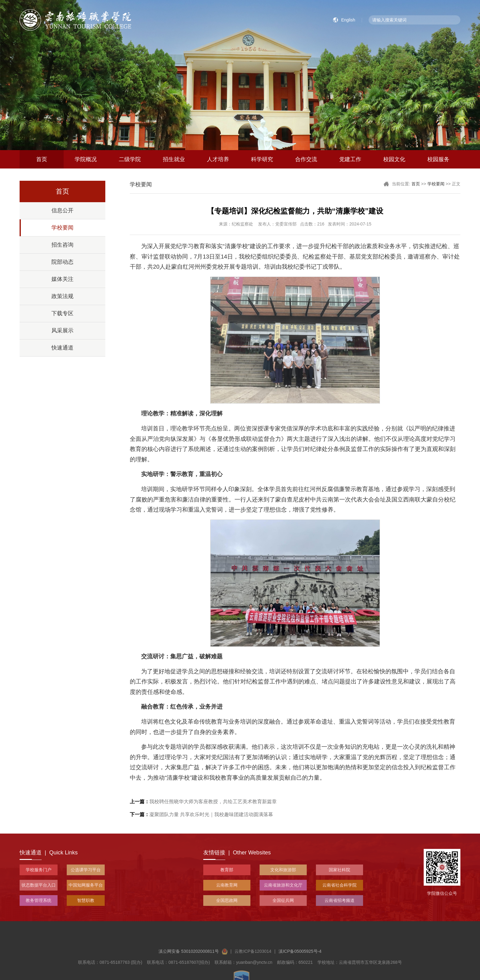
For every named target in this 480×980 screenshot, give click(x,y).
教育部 (227, 870)
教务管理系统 (39, 900)
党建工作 (350, 159)
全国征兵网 (283, 900)
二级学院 (130, 159)
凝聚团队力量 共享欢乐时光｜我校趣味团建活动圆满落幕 (201, 814)
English (348, 20)
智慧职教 (86, 900)
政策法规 (62, 296)
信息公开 (62, 210)
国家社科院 (339, 870)
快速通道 (62, 348)
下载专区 (62, 313)
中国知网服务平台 (86, 885)
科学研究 (262, 159)
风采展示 (62, 331)
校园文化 (394, 159)
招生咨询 (62, 245)
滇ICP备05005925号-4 (300, 974)
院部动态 (62, 262)
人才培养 (218, 159)
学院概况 (86, 159)
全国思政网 (227, 900)
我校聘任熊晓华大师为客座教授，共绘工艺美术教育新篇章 (203, 802)
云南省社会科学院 (339, 885)
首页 (42, 159)
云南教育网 (227, 885)
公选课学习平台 (86, 870)
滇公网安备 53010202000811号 (193, 974)
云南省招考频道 (339, 900)
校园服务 (438, 159)
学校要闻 (62, 228)
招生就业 (174, 159)
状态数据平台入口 (39, 885)
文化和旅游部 (283, 870)
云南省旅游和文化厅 (283, 885)
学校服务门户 (39, 870)
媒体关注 (62, 279)
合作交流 (306, 159)
